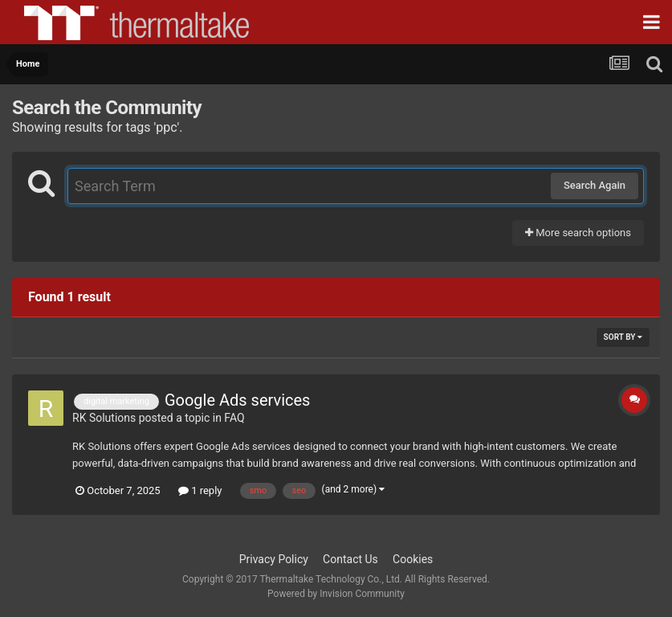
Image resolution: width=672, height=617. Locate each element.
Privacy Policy (274, 559)
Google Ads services (238, 400)
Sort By (623, 337)
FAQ (234, 418)
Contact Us (350, 559)
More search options (578, 233)
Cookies (413, 559)
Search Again (595, 185)
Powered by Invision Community (336, 594)
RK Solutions (104, 418)
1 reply (200, 490)
